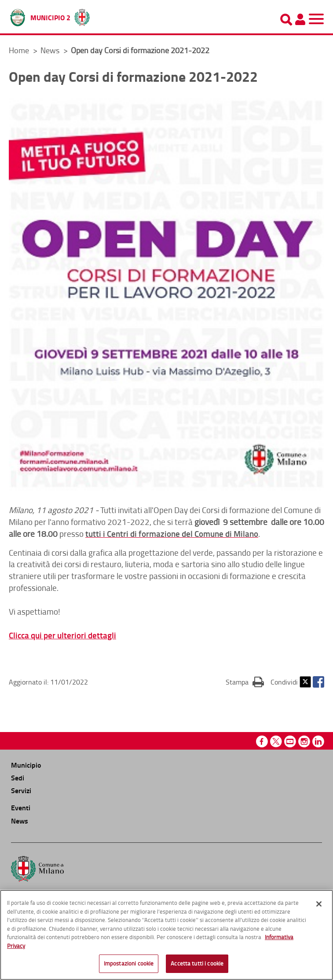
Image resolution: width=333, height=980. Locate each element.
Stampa (245, 681)
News (51, 50)
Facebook (318, 682)
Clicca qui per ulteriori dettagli (62, 635)
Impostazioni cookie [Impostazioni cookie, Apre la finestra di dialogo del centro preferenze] (129, 963)
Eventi (21, 807)
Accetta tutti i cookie (197, 963)
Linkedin (318, 741)
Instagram (304, 741)
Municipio (26, 765)
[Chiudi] (319, 904)
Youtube (290, 741)
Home (19, 50)
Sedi (18, 778)
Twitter (305, 682)
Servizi (21, 790)
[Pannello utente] (300, 19)
